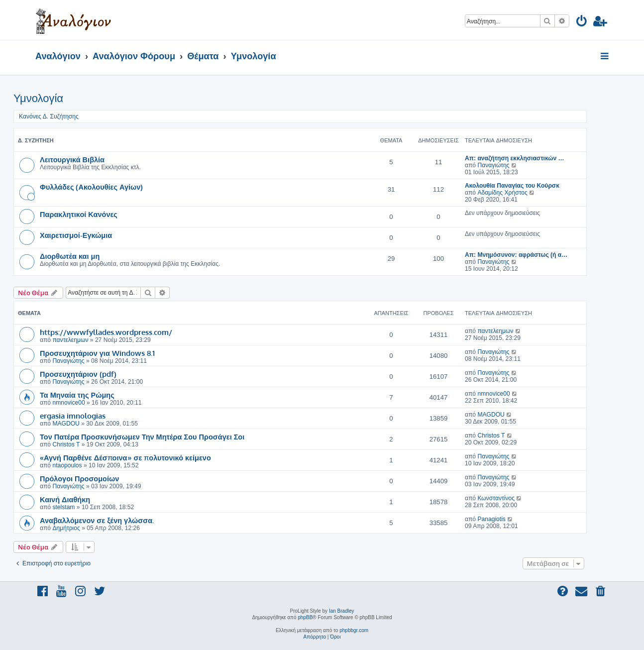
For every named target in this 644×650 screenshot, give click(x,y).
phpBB (305, 617)
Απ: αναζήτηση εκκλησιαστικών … (515, 158)
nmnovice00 (68, 403)
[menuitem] (582, 23)
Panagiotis (491, 519)
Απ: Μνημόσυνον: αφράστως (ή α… (516, 255)
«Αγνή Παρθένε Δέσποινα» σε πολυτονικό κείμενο (125, 457)
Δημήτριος (66, 528)
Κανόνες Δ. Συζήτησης (49, 116)
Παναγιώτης (493, 165)
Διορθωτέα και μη (70, 256)
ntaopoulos (67, 465)
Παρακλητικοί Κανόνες (79, 214)
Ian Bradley (342, 611)
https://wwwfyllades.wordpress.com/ (106, 332)
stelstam (63, 507)
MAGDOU (66, 424)
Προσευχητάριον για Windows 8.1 (97, 353)
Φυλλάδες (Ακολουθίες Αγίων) (91, 187)
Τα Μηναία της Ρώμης (77, 395)
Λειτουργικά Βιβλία (72, 159)
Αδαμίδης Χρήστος (502, 193)
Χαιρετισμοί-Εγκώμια (76, 235)
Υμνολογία (38, 98)
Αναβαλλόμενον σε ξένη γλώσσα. (97, 520)
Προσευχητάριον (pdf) (78, 374)
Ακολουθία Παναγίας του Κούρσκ (512, 186)
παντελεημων (70, 340)
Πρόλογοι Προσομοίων (79, 478)
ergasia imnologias (73, 416)
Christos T (66, 444)
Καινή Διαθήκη (65, 499)
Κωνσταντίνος (496, 498)
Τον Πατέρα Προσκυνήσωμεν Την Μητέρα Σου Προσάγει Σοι (142, 436)
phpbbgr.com (354, 630)
